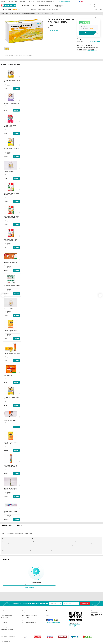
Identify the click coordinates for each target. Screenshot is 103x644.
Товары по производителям (7, 629)
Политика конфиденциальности (29, 622)
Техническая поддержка (27, 625)
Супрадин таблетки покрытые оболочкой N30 (11, 331)
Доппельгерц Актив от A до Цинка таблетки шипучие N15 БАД (11, 466)
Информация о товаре (7, 526)
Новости (48, 613)
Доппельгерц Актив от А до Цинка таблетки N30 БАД (11, 240)
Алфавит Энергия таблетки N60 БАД (12, 149)
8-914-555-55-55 (59, 5)
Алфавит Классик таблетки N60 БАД (12, 398)
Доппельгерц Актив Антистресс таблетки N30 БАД (12, 194)
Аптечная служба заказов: (60, 4)
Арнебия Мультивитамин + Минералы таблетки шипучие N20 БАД (11, 512)
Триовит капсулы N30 (9, 375)
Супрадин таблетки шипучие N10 (12, 354)
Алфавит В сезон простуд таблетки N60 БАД (10, 126)
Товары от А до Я (4, 627)
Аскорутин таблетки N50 (10, 420)
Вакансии (3, 620)
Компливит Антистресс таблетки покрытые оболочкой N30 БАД (12, 286)
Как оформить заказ (13, 1)
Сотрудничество (4, 622)
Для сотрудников (4, 625)
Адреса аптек (23, 1)
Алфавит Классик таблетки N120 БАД (12, 81)
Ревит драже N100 (9, 309)
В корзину (87, 33)
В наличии (20, 526)
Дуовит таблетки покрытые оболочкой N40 (11, 263)
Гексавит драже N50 (9, 171)
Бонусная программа (64, 1)
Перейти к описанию (53, 30)
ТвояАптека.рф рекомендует (23, 9)
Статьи (48, 615)
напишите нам (81, 52)
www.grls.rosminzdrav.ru (84, 551)
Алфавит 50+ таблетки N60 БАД (12, 103)
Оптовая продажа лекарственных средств (45, 1)
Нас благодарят (4, 618)
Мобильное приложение (75, 611)
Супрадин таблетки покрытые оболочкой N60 (11, 443)
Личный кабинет (25, 618)
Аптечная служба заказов (6, 615)
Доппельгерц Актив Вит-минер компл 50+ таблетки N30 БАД (11, 217)
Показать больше (29, 587)
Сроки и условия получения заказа (29, 615)
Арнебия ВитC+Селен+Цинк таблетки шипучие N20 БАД (11, 489)
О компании (3, 1)
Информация (31, 1)
